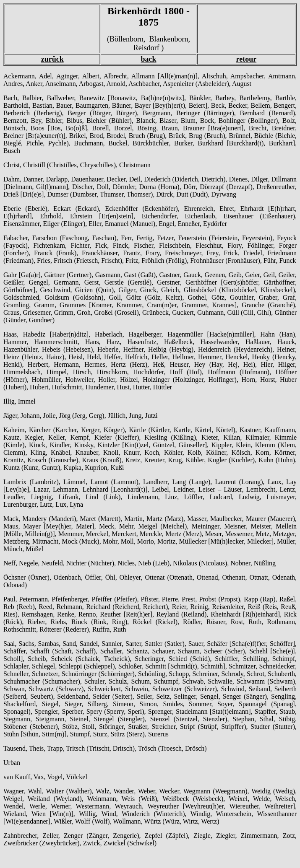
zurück (52, 59)
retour (247, 59)
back (149, 59)
